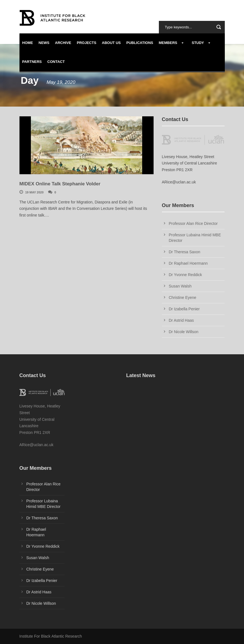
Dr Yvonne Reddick (186, 275)
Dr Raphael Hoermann (188, 263)
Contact (56, 62)
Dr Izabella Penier (184, 309)
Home (28, 43)
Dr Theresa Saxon (185, 252)
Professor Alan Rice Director (193, 223)
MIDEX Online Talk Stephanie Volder (60, 184)
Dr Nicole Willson (184, 332)
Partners (32, 62)
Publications (140, 43)
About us (111, 43)
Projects (87, 43)
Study (198, 43)
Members (168, 43)
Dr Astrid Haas (181, 320)
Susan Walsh (180, 286)
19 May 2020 (34, 192)
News (44, 43)
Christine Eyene (183, 298)
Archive (63, 43)
